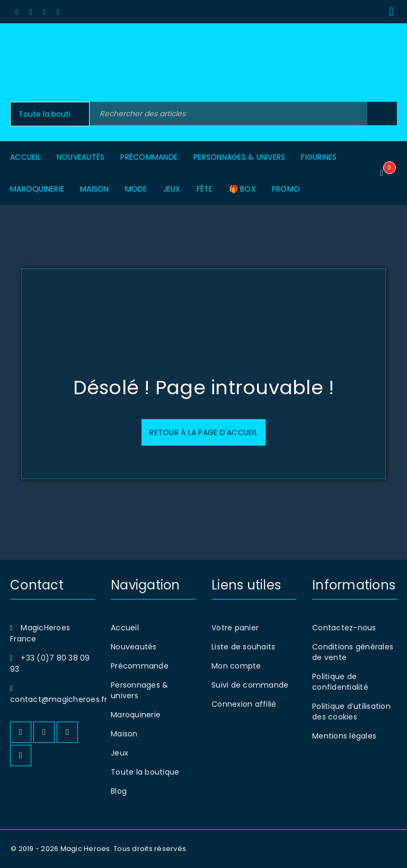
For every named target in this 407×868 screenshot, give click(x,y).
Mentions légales (344, 736)
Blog (119, 791)
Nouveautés (134, 647)
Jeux (120, 753)
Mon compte (236, 666)
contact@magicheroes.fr (59, 699)
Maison (124, 734)
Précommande (140, 666)
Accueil (125, 628)
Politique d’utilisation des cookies (351, 711)
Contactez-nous (344, 628)
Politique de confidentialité (340, 682)
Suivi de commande (250, 685)
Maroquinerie (136, 715)
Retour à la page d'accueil (203, 432)
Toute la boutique (145, 772)
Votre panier (235, 628)
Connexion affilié (244, 704)
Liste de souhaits (243, 647)
